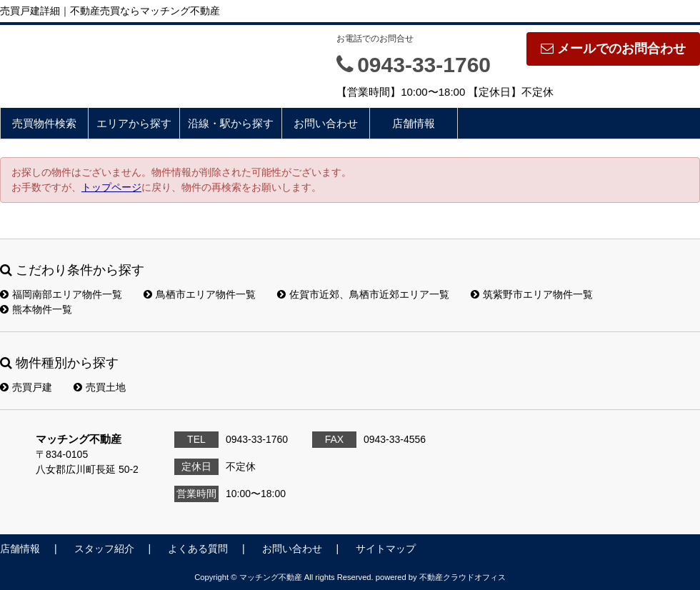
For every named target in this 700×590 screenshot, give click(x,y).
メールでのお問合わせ (613, 49)
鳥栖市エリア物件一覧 (200, 294)
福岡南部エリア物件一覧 (61, 294)
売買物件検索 (44, 123)
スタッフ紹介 (104, 549)
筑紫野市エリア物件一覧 (532, 294)
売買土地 (100, 387)
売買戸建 (26, 387)
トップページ (111, 187)
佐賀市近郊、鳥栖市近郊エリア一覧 (363, 294)
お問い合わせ (326, 123)
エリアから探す (134, 123)
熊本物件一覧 (36, 309)
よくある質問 (198, 549)
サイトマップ (386, 549)
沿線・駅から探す (231, 123)
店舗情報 (414, 123)
